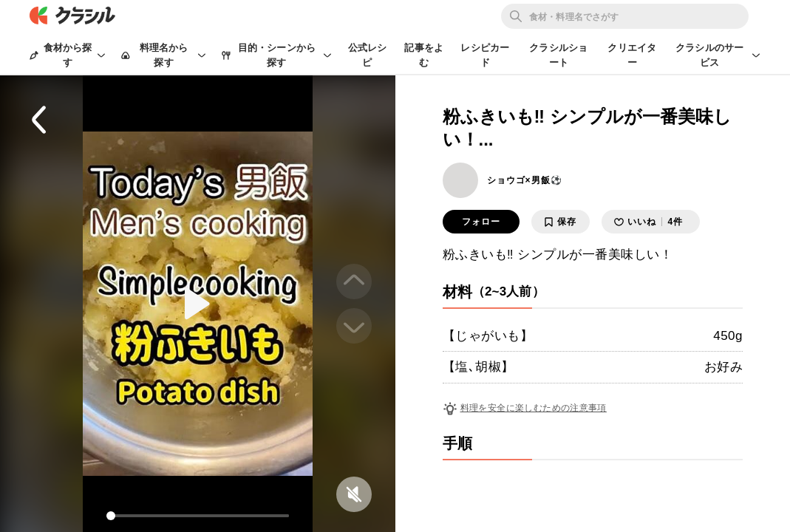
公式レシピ (368, 55)
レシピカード (485, 55)
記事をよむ (424, 55)
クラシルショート (558, 55)
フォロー (481, 222)
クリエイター (632, 55)
